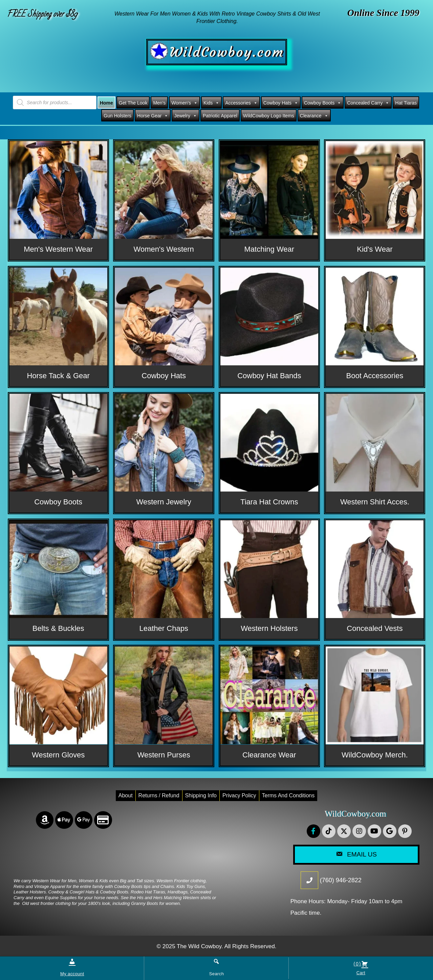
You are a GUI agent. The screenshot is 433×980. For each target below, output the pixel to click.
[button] (313, 831)
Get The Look (133, 103)
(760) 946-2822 (341, 880)
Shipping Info (201, 795)
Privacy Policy (239, 795)
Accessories (241, 103)
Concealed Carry (368, 103)
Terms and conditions (288, 795)
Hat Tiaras (406, 103)
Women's (185, 103)
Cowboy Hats (281, 103)
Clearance (314, 116)
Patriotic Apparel (220, 116)
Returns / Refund (159, 795)
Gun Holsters (117, 116)
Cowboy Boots (323, 103)
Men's (159, 103)
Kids (211, 103)
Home (106, 103)
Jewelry (185, 116)
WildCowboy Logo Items (269, 116)
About (126, 795)
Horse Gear (153, 116)
